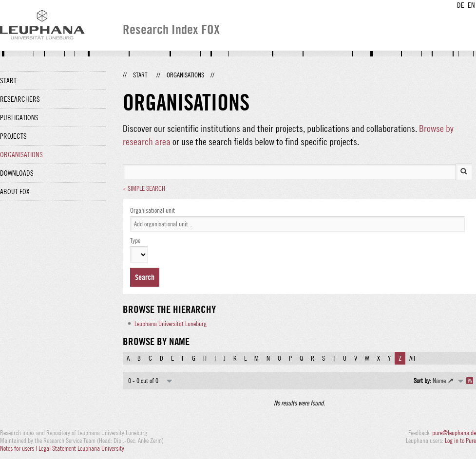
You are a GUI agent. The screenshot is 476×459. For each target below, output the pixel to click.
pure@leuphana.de (454, 433)
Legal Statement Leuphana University (81, 448)
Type (135, 240)
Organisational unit (152, 210)
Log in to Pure (460, 441)
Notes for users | (19, 448)
